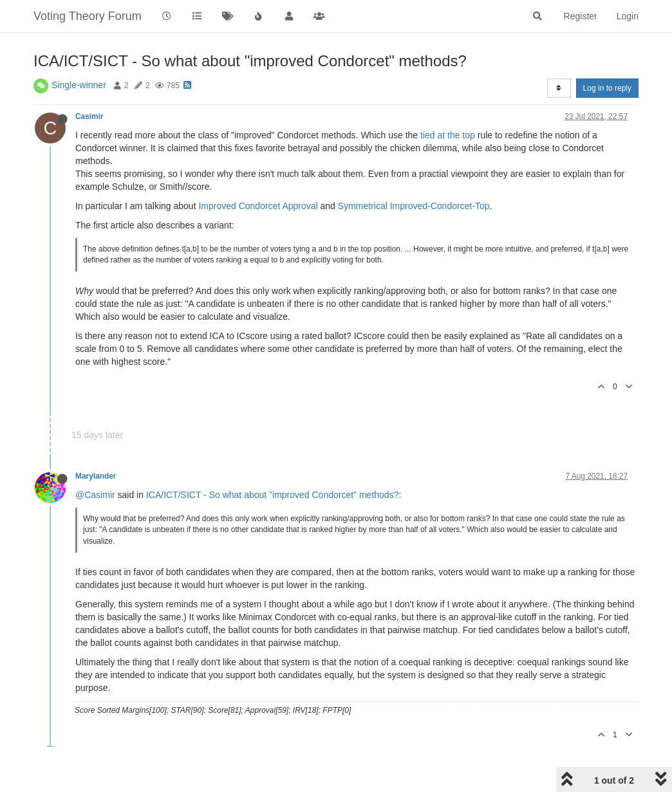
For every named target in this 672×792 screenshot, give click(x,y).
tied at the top (448, 135)
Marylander (96, 476)
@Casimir (95, 495)
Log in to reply (607, 88)
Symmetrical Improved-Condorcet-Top (414, 206)
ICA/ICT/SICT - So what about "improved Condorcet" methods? (273, 495)
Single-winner (79, 85)
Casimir (89, 116)
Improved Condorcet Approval (258, 206)
